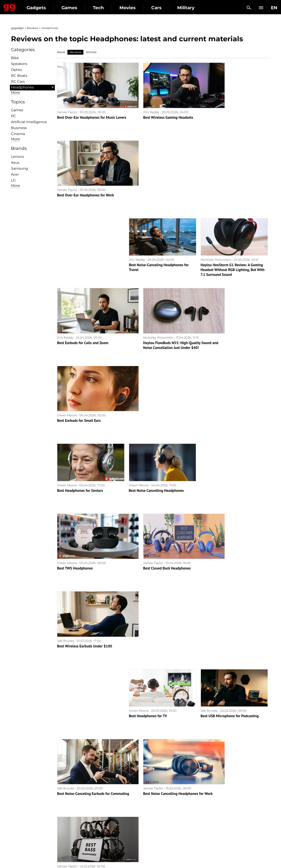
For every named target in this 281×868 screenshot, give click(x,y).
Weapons (85, 820)
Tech (139, 8)
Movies (168, 8)
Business (19, 128)
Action (148, 800)
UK (15, 856)
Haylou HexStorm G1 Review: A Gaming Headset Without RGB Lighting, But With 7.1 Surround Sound (233, 184)
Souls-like (150, 810)
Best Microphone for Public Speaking (86, 598)
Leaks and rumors (221, 805)
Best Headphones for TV (148, 458)
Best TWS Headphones (75, 389)
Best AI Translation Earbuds (222, 738)
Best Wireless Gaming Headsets (154, 109)
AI (79, 810)
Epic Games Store (156, 820)
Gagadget (30, 6)
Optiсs (16, 70)
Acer (15, 174)
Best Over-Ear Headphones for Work (229, 109)
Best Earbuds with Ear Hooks (152, 668)
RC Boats (19, 76)
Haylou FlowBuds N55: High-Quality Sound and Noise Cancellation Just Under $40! (161, 254)
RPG (146, 805)
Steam (148, 815)
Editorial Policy (25, 805)
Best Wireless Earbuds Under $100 (228, 389)
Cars (197, 8)
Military (84, 800)
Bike (15, 58)
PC (14, 116)
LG (13, 180)
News (61, 52)
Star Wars (150, 825)
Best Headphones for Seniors (80, 319)
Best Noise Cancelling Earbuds (153, 598)
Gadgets (77, 8)
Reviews (32, 28)
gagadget (17, 28)
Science (84, 815)
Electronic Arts (154, 845)
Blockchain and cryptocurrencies (103, 830)
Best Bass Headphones (218, 528)
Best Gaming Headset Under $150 (227, 668)
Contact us (22, 825)
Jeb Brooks (209, 383)
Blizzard (149, 840)
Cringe (213, 810)
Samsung (19, 168)
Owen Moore (210, 244)
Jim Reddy (137, 104)
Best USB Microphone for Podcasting (230, 458)
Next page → (140, 767)
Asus (15, 163)
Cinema (18, 134)
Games (110, 8)
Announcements (220, 800)
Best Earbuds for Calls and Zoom (83, 249)
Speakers (19, 64)
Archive (149, 776)
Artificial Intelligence (29, 122)
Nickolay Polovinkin (216, 174)
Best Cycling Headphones (149, 738)
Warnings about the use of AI (36, 810)
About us (20, 800)
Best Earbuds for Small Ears (222, 249)
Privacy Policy (24, 820)
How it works (88, 835)
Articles (91, 52)
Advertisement (25, 815)
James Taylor (67, 104)
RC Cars (18, 82)
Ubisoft (148, 830)
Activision (150, 835)
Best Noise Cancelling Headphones (156, 319)
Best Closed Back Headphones (153, 389)
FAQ (211, 815)
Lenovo (17, 157)
